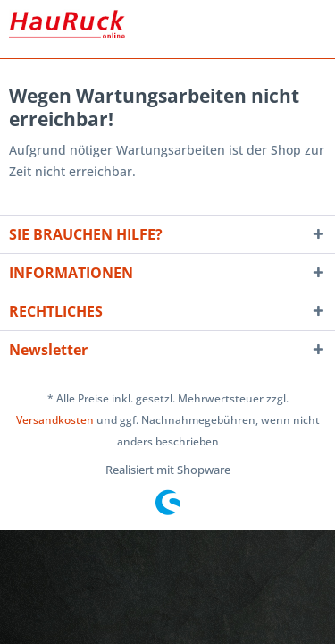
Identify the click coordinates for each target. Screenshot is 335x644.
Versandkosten (55, 420)
